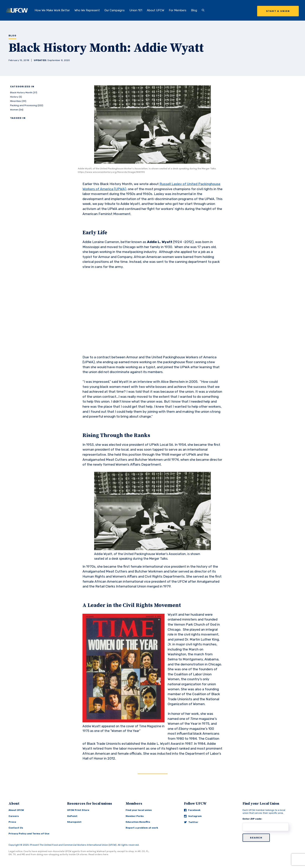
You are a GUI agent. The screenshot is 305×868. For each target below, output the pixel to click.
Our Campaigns (115, 10)
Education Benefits (138, 822)
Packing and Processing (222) (27, 105)
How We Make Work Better (52, 10)
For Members (178, 10)
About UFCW (156, 10)
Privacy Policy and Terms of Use (29, 834)
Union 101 (136, 10)
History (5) (16, 97)
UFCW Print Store (78, 810)
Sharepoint (74, 822)
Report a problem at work (142, 828)
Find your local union (139, 810)
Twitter (191, 822)
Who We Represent (87, 10)
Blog (194, 10)
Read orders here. (99, 854)
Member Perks (135, 816)
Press (12, 822)
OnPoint (72, 816)
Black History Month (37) (24, 93)
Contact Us (16, 828)
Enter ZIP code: (252, 819)
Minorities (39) (18, 101)
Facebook (192, 810)
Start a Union (278, 11)
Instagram (193, 816)
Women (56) (17, 110)
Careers (14, 816)
